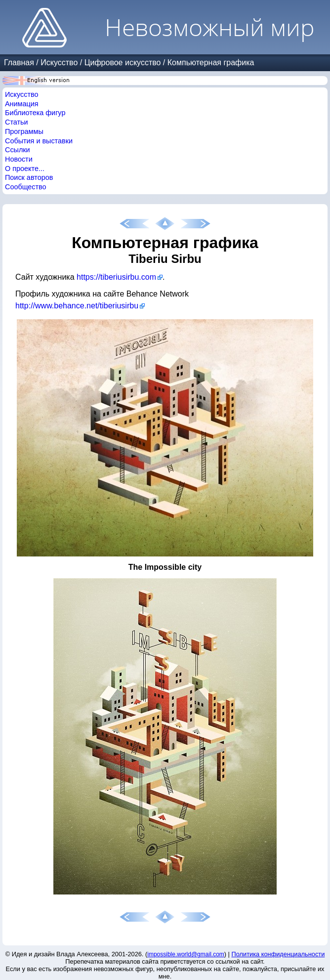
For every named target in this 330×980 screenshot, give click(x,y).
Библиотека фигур (35, 113)
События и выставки (39, 141)
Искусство (59, 63)
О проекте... (25, 169)
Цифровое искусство (123, 63)
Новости (19, 159)
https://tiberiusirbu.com (116, 277)
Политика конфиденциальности (278, 954)
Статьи (17, 122)
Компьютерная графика (211, 63)
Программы (24, 131)
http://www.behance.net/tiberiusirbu (77, 306)
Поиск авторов (29, 177)
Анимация (22, 104)
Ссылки (18, 150)
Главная (19, 63)
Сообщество (26, 187)
